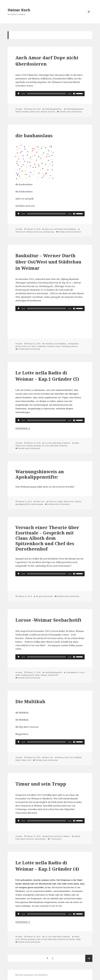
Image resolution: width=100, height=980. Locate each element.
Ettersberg (66, 346)
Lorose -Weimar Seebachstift (48, 620)
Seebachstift (53, 675)
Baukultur (74, 344)
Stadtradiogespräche (53, 109)
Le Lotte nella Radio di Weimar (57, 443)
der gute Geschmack (44, 596)
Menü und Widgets (89, 15)
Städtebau (41, 346)
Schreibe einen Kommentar (70, 112)
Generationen (40, 839)
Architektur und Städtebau (65, 229)
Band (23, 839)
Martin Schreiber (22, 112)
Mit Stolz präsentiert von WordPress (31, 975)
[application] (50, 94)
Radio (77, 443)
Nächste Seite (89, 958)
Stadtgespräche (27, 675)
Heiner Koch (19, 10)
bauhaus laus (49, 232)
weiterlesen (23, 428)
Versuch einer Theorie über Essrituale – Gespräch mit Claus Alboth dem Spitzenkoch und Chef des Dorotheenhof (47, 538)
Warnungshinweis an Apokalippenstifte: (40, 474)
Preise (58, 346)
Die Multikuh (30, 701)
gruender (37, 446)
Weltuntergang (37, 504)
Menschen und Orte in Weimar (57, 836)
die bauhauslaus (34, 135)
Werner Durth (21, 346)
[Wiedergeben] (19, 94)
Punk (17, 839)
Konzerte (30, 839)
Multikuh (78, 757)
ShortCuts (53, 501)
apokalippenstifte (23, 504)
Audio (20, 109)
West (34, 346)
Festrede (51, 346)
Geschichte (70, 939)
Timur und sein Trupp (41, 784)
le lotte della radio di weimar (53, 939)
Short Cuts (38, 232)
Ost (29, 346)
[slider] (46, 94)
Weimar (44, 112)
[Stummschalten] (74, 94)
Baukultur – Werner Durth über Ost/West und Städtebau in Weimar (48, 262)
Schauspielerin (72, 672)
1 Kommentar (56, 839)
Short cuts (49, 229)
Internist (52, 112)
